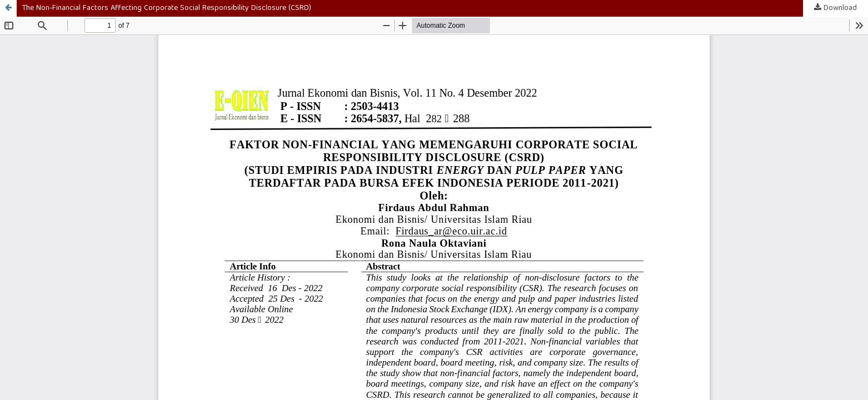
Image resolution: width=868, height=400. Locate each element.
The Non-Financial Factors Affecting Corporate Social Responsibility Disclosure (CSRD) (167, 8)
